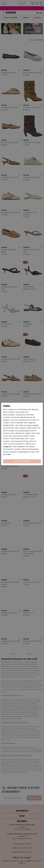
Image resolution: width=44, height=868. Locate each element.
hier (9, 454)
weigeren (7, 446)
